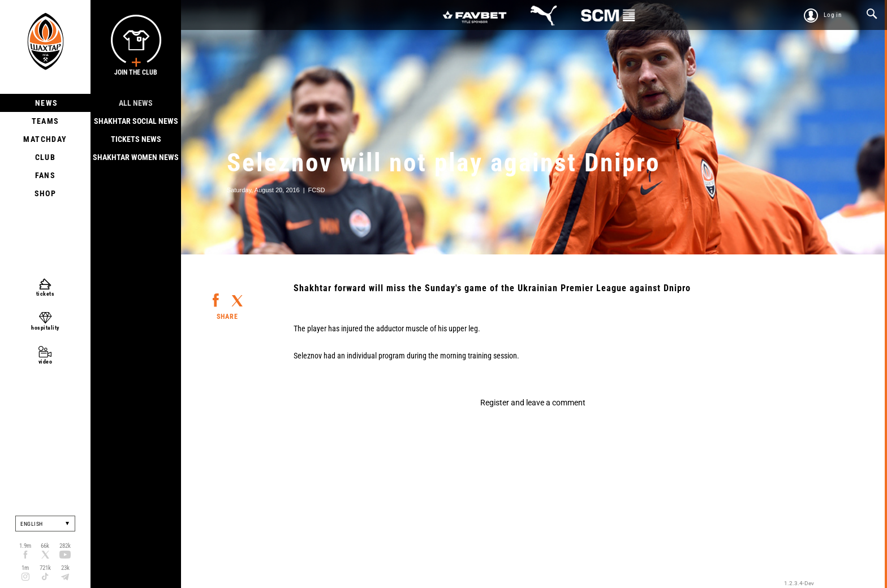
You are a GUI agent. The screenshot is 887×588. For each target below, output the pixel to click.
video (46, 362)
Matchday (45, 139)
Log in (833, 15)
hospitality (45, 328)
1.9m (25, 546)
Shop (46, 193)
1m (25, 568)
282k (65, 546)
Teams (46, 121)
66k (45, 546)
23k (65, 568)
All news (136, 103)
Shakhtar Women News (136, 157)
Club (46, 157)
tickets (46, 294)
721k (45, 568)
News (46, 103)
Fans (46, 175)
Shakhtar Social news (136, 121)
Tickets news (136, 139)
